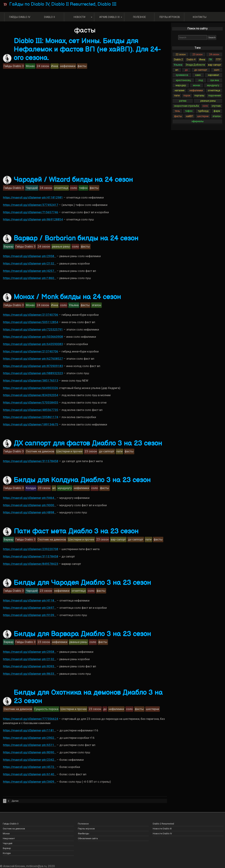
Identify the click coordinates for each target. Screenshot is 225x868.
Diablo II (49, 17)
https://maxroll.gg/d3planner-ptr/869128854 (33, 219)
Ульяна (178, 65)
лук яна (215, 80)
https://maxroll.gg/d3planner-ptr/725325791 (33, 329)
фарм (217, 111)
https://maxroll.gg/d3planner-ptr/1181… (30, 730)
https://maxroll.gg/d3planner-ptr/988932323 (33, 373)
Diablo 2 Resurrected (163, 824)
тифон (189, 111)
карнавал (213, 75)
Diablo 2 (178, 60)
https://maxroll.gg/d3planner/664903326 (31, 388)
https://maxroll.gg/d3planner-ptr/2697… (30, 608)
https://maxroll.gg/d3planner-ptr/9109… (30, 615)
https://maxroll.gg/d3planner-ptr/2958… (30, 256)
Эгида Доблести (195, 65)
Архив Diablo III (109, 17)
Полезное (139, 17)
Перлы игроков (170, 17)
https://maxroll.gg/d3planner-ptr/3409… (30, 782)
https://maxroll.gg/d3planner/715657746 (31, 212)
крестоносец (183, 80)
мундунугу (213, 85)
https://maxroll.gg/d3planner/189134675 (31, 424)
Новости (79, 17)
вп (177, 70)
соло (205, 106)
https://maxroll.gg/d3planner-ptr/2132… (30, 263)
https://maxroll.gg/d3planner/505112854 (31, 322)
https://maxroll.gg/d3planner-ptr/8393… (30, 666)
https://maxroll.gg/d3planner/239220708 (31, 549)
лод (201, 80)
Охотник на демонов (14, 829)
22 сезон (181, 54)
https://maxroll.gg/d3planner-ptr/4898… (30, 512)
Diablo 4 (191, 60)
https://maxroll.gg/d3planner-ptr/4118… (30, 600)
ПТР (218, 60)
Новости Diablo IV (162, 834)
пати (177, 95)
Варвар (7, 848)
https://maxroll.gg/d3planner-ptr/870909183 (33, 366)
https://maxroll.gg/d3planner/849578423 (31, 564)
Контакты (200, 17)
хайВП (189, 116)
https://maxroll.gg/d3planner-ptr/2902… (30, 738)
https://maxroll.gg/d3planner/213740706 (31, 315)
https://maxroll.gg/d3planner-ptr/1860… (30, 278)
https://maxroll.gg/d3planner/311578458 (31, 461)
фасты (178, 116)
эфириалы (197, 121)
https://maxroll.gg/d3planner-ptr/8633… (30, 674)
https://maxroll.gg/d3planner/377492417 (31, 205)
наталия (180, 90)
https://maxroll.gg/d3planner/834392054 (31, 395)
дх (186, 70)
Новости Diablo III (162, 829)
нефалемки (196, 90)
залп (217, 70)
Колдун (7, 853)
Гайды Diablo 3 (11, 824)
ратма (183, 101)
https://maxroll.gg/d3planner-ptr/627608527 (33, 359)
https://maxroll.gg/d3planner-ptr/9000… (30, 505)
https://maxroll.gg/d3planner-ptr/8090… (30, 752)
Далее (15, 801)
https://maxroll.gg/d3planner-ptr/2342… (30, 760)
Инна (202, 60)
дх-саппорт (201, 70)
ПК (211, 60)
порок (187, 95)
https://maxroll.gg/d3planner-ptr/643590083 (33, 344)
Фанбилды (83, 834)
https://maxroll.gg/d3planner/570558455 (31, 402)
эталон (217, 116)
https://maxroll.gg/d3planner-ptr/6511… (30, 745)
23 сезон (197, 54)
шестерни (203, 116)
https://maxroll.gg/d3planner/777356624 (31, 719)
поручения (215, 95)
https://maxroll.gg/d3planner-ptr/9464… (30, 498)
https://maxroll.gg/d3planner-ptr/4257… (30, 271)
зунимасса (182, 75)
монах (197, 85)
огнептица (214, 90)
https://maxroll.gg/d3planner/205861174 (31, 417)
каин (198, 75)
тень (177, 111)
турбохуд (203, 111)
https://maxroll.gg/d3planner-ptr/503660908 (33, 337)
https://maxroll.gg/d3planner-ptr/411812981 (33, 197)
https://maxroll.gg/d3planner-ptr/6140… (30, 774)
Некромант (9, 838)
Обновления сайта (88, 838)
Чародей (8, 843)
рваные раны (208, 101)
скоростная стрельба (186, 106)
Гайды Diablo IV (20, 17)
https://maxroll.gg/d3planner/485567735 (31, 410)
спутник (216, 106)
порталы (199, 95)
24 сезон (214, 54)
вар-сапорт (215, 65)
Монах (6, 834)
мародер (181, 85)
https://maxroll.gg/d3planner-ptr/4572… (30, 767)
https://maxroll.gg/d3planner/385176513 (31, 381)
